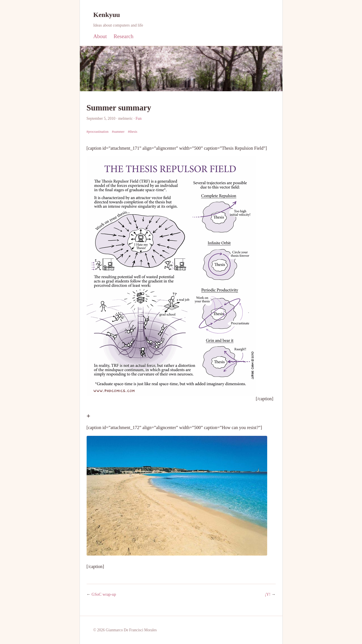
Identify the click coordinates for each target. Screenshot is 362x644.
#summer (118, 132)
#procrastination (98, 132)
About (100, 36)
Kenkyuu (107, 15)
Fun (139, 118)
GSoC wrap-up (104, 594)
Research (123, 36)
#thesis (132, 132)
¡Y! (268, 594)
